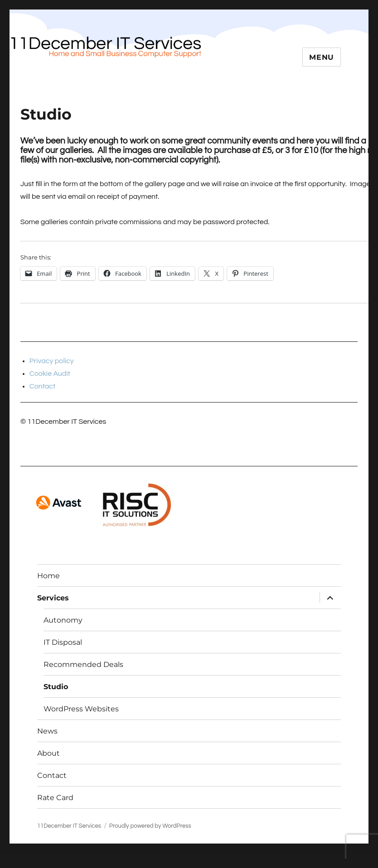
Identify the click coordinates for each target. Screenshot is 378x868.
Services (53, 598)
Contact (42, 386)
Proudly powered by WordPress (150, 826)
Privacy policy (52, 361)
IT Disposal (63, 642)
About (48, 753)
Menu (322, 57)
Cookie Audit (50, 374)
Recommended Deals (83, 664)
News (47, 731)
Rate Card (55, 798)
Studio (56, 687)
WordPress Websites (81, 709)
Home (48, 576)
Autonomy (63, 620)
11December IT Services (69, 826)
